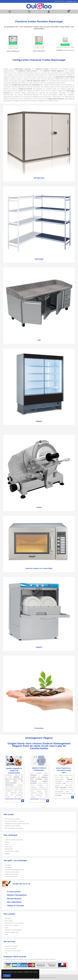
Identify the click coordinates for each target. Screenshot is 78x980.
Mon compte (9, 921)
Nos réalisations (14, 902)
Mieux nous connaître (11, 925)
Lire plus (18, 799)
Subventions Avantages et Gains (15, 870)
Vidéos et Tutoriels (16, 906)
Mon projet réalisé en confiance (15, 821)
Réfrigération (39, 178)
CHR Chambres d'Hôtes (12, 851)
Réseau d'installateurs (17, 895)
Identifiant (8, 918)
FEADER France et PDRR (12, 826)
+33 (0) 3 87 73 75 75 (21, 884)
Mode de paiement (11, 948)
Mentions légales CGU (12, 932)
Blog (6, 934)
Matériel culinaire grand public (14, 840)
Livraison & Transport (11, 946)
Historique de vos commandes (14, 923)
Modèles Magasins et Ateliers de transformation (14, 771)
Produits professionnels (12, 872)
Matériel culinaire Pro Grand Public (39, 568)
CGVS (7, 928)
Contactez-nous (71, 1)
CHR (39, 340)
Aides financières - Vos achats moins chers (64, 770)
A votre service (14, 892)
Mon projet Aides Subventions (14, 828)
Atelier (39, 507)
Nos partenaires (14, 899)
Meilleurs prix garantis (12, 874)
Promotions (39, 728)
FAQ (6, 953)
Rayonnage (39, 259)
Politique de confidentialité (13, 930)
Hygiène (39, 647)
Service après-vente (11, 877)
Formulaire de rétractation (13, 951)
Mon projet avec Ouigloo (12, 819)
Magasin (39, 421)
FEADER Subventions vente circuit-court (17, 824)
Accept (7, 976)
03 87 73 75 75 (60, 1)
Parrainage (8, 867)
